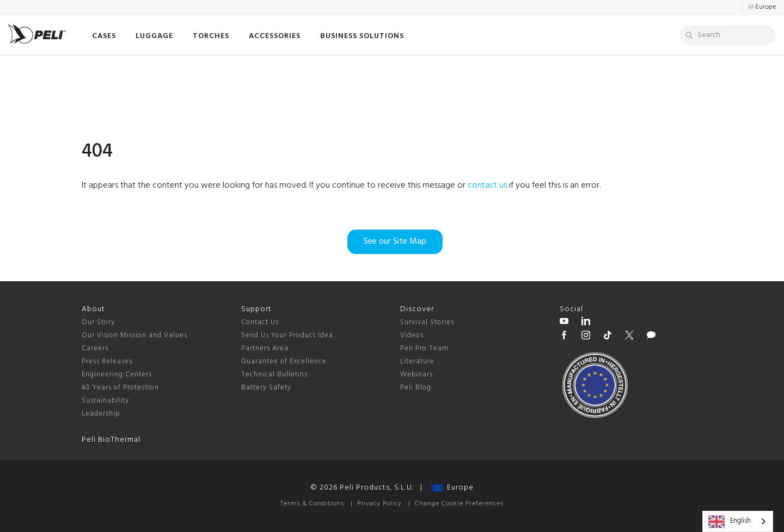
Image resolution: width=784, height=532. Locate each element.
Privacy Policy (379, 504)
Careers (95, 348)
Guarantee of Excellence (284, 361)
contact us (487, 185)
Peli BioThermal (111, 440)
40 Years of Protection (120, 388)
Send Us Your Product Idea (287, 335)
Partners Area (265, 348)
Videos (412, 335)
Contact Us (260, 322)
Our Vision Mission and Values (134, 335)
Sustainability (105, 401)
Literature (417, 361)
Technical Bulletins (274, 375)
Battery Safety (266, 388)
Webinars (416, 375)
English (730, 522)
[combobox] (738, 521)
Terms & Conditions (312, 504)
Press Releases (107, 361)
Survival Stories (427, 322)
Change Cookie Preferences (459, 504)
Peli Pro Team (424, 348)
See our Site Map (395, 242)
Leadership (101, 414)
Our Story (98, 322)
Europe (452, 488)
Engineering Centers (117, 375)
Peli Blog (416, 388)
